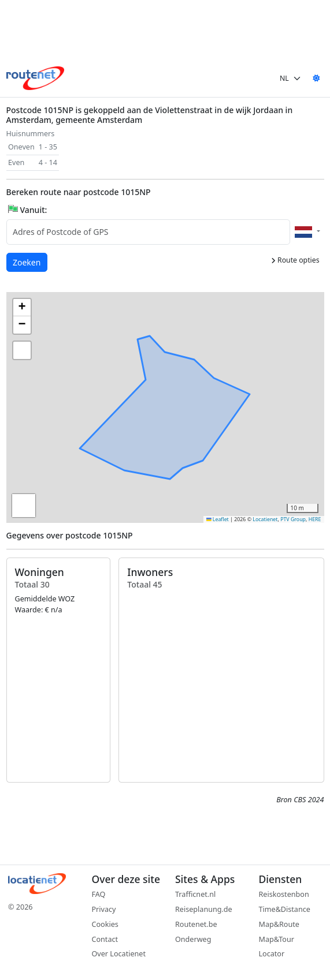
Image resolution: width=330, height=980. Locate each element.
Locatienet (265, 519)
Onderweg (193, 939)
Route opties (295, 260)
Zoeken (27, 262)
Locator (272, 954)
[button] (167, 411)
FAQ (99, 894)
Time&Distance (285, 909)
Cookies (105, 924)
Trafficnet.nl (195, 894)
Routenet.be (196, 924)
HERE (315, 519)
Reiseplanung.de (204, 909)
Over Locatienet (119, 954)
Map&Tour (277, 939)
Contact (105, 939)
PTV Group (293, 519)
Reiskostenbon (284, 894)
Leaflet (218, 519)
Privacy (104, 909)
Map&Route (279, 924)
